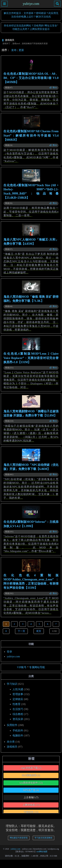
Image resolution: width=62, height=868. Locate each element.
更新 (21, 50)
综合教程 (18, 714)
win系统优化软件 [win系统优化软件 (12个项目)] (31, 783)
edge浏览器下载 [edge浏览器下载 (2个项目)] (31, 768)
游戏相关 (12, 747)
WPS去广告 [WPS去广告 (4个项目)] (31, 790)
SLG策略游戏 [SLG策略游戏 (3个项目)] (31, 775)
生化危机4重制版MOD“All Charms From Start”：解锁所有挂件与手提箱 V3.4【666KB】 (31, 135)
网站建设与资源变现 (19, 838)
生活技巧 (18, 709)
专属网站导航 (37, 667)
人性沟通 (18, 689)
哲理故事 (18, 694)
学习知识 (12, 684)
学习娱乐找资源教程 (43, 838)
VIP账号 (22, 667)
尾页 (39, 631)
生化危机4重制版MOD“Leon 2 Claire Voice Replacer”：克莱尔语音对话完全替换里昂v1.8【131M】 (31, 358)
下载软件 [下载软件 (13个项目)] (31, 812)
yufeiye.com (31, 4)
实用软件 (12, 725)
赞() (53, 88)
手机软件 (18, 731)
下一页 (21, 631)
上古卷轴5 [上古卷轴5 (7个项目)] (31, 797)
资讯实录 (18, 719)
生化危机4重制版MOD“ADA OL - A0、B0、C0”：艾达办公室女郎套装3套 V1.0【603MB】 (31, 78)
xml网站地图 (42, 852)
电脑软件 (18, 736)
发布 (14, 50)
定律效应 (18, 699)
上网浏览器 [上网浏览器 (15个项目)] (31, 805)
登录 (9, 652)
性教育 (17, 704)
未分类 (11, 742)
